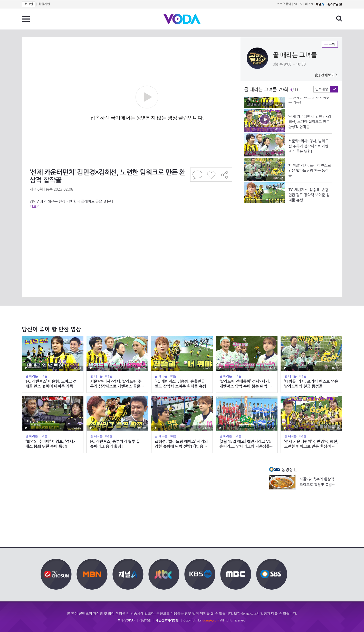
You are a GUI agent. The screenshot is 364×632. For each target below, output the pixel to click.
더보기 (35, 207)
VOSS (298, 4)
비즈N (309, 4)
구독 (330, 44)
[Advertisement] (131, 230)
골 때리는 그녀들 (295, 55)
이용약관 (145, 620)
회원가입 (44, 4)
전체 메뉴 (26, 19)
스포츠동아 (284, 4)
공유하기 (225, 175)
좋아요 (211, 175)
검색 (339, 18)
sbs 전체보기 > (326, 75)
